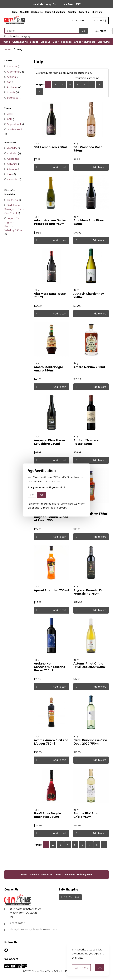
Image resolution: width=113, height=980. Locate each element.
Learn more (81, 968)
